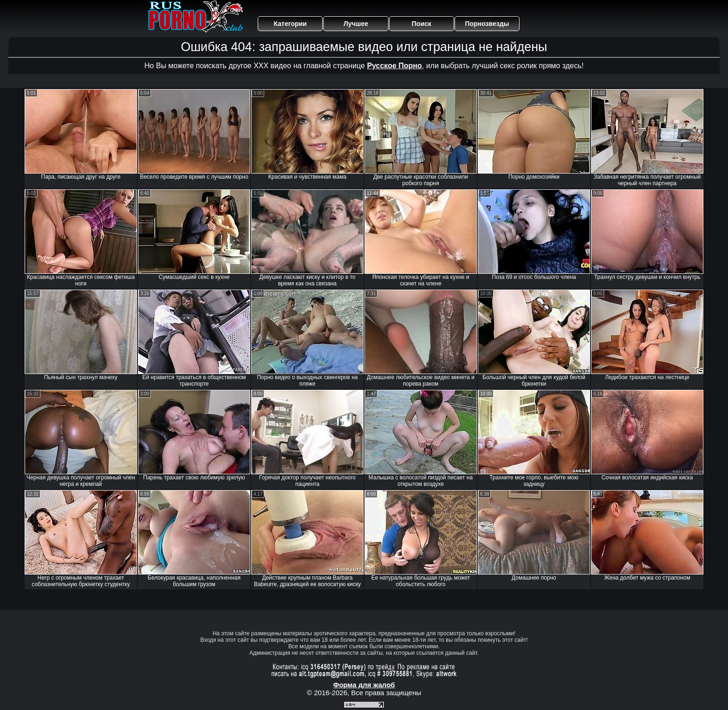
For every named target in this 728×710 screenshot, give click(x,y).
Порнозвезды (487, 24)
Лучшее (356, 24)
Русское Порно (394, 66)
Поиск (422, 24)
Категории (290, 24)
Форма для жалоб (364, 685)
